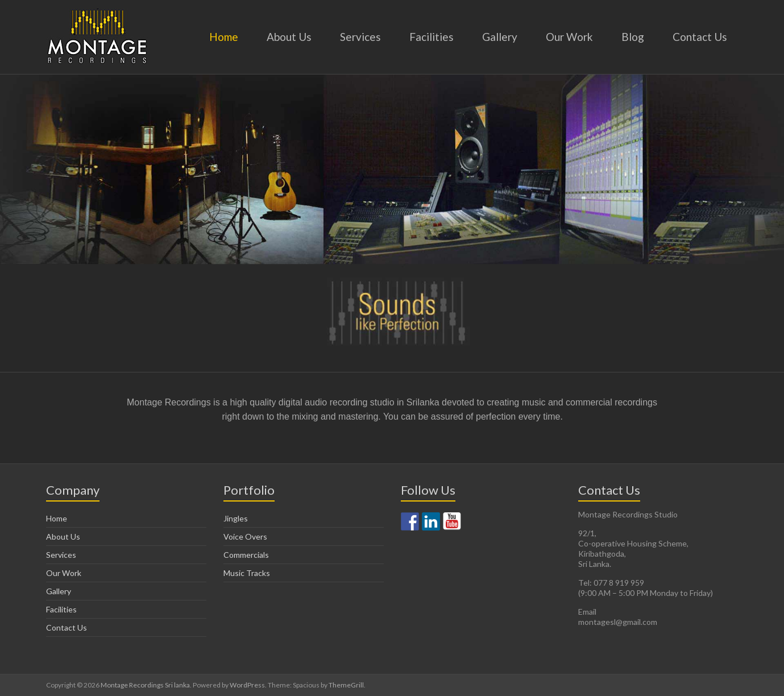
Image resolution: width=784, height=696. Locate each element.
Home (224, 37)
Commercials (246, 555)
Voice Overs (245, 536)
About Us (289, 37)
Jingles (236, 518)
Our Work (569, 37)
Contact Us (700, 37)
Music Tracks (247, 573)
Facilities (432, 37)
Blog (633, 37)
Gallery (500, 37)
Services (360, 37)
